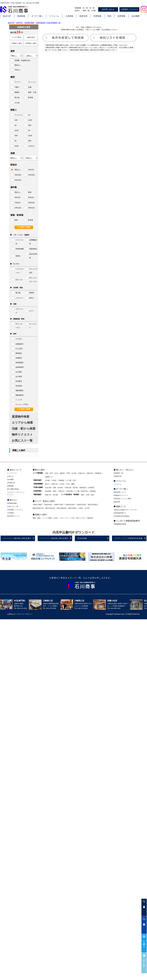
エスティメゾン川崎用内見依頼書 (129, 538)
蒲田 (83, 495)
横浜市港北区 (50, 508)
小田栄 (54, 480)
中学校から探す (31, 43)
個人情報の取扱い (14, 489)
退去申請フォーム (14, 516)
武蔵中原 (90, 473)
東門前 (75, 488)
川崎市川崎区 (37, 505)
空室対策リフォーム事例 (122, 499)
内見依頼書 (82, 538)
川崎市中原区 (59, 505)
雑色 (55, 491)
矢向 (57, 473)
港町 (55, 488)
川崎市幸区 (48, 505)
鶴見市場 (84, 491)
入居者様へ (11, 513)
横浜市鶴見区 (62, 508)
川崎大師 (68, 488)
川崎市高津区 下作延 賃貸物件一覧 (48, 23)
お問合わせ (144, 943)
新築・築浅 (37, 518)
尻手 (51, 473)
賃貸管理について (120, 492)
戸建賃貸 (90, 518)
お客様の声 (11, 483)
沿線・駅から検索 (24, 429)
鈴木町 (60, 488)
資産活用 (83, 16)
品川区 (87, 508)
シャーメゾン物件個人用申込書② (54, 538)
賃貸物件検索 (29, 23)
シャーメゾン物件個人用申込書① (17, 538)
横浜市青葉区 (93, 505)
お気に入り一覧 (22, 441)
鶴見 (93, 495)
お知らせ (10, 476)
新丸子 (47, 484)
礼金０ (56, 518)
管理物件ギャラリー (121, 495)
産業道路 (83, 488)
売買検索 (97, 16)
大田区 (81, 508)
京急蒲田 (48, 491)
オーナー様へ (37, 16)
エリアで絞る (17, 37)
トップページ (12, 473)
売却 (109, 16)
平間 (68, 473)
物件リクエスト (22, 435)
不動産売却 (118, 476)
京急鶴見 (93, 491)
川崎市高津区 (70, 505)
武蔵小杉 (81, 473)
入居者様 (69, 16)
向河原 (74, 473)
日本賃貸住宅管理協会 (122, 516)
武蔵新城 (98, 473)
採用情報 (121, 16)
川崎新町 (61, 480)
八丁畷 (69, 480)
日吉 (68, 484)
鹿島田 (62, 473)
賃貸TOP (19, 23)
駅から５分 (81, 518)
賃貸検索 (21, 16)
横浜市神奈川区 (38, 508)
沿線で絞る (31, 37)
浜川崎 (47, 480)
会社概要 (135, 16)
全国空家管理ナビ (120, 513)
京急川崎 (48, 488)
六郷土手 (61, 491)
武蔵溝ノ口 (49, 477)
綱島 (73, 484)
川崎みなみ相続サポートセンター (126, 510)
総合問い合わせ (108, 9)
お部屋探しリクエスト (129, 9)
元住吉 (62, 484)
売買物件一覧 (118, 473)
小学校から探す (17, 43)
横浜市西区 (72, 508)
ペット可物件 (47, 518)
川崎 (46, 473)
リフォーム (54, 16)
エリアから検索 (22, 423)
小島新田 (91, 488)
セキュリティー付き (68, 518)
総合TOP (7, 16)
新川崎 (55, 495)
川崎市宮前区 (81, 505)
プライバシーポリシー (25, 614)
